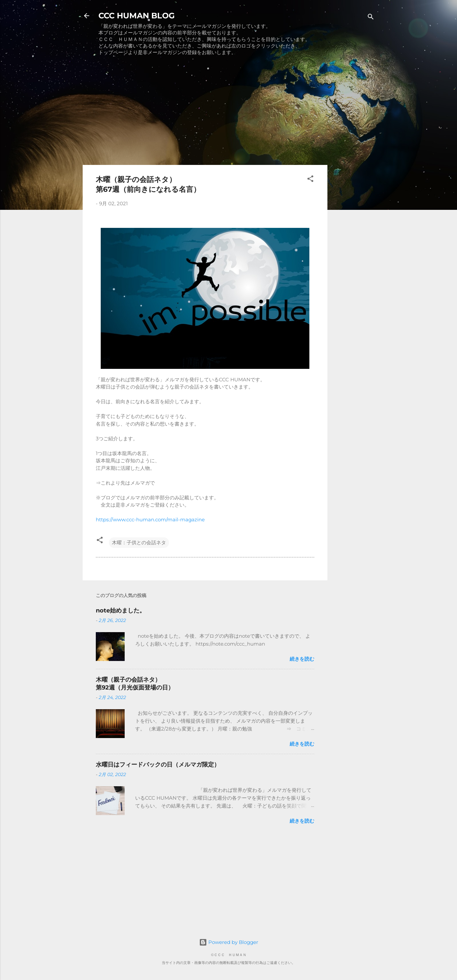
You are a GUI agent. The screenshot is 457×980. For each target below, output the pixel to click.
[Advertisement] (205, 114)
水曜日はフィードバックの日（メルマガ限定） (158, 765)
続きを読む (302, 659)
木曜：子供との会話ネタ (139, 542)
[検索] (371, 18)
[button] (310, 180)
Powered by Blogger (229, 942)
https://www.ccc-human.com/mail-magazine (150, 520)
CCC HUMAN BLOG (137, 16)
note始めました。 (121, 610)
